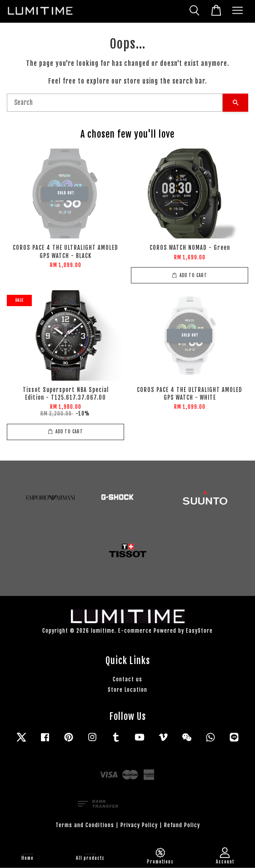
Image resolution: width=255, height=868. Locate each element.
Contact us (127, 679)
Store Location (127, 690)
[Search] (115, 103)
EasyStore (199, 631)
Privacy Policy (139, 825)
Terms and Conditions (85, 825)
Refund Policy (182, 825)
